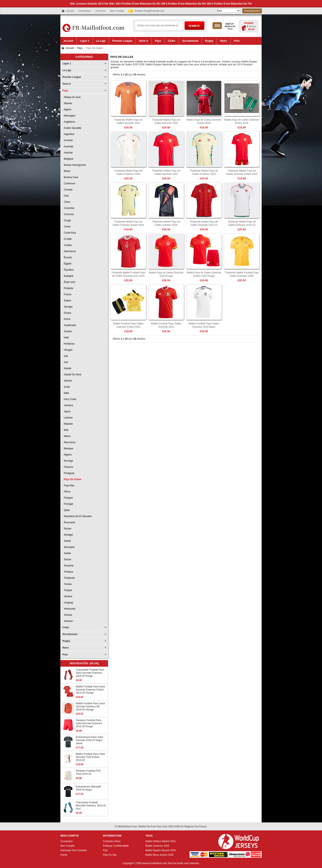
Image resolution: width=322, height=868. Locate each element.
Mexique (68, 448)
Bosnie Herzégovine (74, 165)
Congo (67, 220)
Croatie (67, 239)
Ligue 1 (67, 63)
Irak (65, 356)
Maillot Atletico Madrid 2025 (160, 841)
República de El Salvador (77, 516)
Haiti (66, 338)
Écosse (67, 257)
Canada (67, 190)
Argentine (68, 134)
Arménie (68, 140)
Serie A (67, 84)
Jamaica (68, 405)
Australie (68, 146)
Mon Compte (117, 11)
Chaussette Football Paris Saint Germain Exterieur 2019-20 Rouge (90, 673)
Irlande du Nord (72, 375)
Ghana (67, 313)
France (67, 294)
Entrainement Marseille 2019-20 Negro (88, 788)
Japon (66, 412)
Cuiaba (67, 245)
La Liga (67, 70)
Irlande (67, 368)
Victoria (67, 615)
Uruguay (68, 603)
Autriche (68, 153)
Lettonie (67, 418)
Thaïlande (69, 578)
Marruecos (69, 442)
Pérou (66, 492)
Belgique (68, 159)
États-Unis (69, 282)
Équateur (68, 270)
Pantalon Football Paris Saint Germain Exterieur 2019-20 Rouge (89, 723)
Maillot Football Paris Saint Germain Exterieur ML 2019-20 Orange (90, 707)
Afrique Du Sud (71, 97)
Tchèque (68, 572)
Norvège (68, 461)
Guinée (67, 331)
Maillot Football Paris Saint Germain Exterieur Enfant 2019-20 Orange (90, 690)
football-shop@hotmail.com (149, 11)
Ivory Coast (69, 399)
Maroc (67, 436)
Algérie (67, 110)
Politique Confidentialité (116, 846)
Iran (65, 362)
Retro (66, 648)
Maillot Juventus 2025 (157, 846)
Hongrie (67, 350)
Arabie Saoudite (72, 128)
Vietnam (68, 621)
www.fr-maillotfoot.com (155, 863)
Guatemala (69, 325)
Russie (67, 529)
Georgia (67, 307)
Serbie (67, 541)
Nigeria (67, 455)
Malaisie (68, 424)
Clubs (66, 627)
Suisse (67, 559)
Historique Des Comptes (74, 850)
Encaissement (252, 11)
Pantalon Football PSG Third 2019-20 (88, 772)
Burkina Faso (70, 177)
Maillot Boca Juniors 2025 (159, 855)
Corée (66, 227)
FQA (105, 850)
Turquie (67, 590)
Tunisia (67, 584)
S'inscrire (100, 11)
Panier (249, 23)
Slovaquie (68, 547)
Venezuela (69, 609)
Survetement (70, 634)
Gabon (67, 301)
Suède (67, 553)
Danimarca (69, 251)
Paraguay (68, 473)
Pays (80, 48)
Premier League (72, 77)
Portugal (68, 504)
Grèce (66, 319)
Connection (85, 11)
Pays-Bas (68, 485)
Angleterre (69, 122)
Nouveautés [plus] (84, 663)
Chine (66, 202)
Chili (66, 196)
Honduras (68, 344)
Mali (65, 430)
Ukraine (67, 596)
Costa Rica (69, 233)
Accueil (70, 11)
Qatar (66, 510)
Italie (66, 393)
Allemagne (69, 116)
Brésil (66, 171)
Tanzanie (68, 566)
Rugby (66, 641)
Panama (68, 467)
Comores (68, 214)
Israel (66, 387)
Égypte (67, 264)
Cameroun (69, 183)
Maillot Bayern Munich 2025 (161, 850)
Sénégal (68, 535)
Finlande (68, 288)
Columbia (68, 208)
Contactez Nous (112, 841)
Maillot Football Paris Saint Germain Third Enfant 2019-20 (90, 757)
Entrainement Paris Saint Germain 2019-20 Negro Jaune (89, 740)
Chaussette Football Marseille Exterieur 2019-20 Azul (91, 806)
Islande (67, 381)
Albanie (67, 103)
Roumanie (69, 522)
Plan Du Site (110, 855)
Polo (65, 655)
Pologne (68, 498)
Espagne (68, 276)
